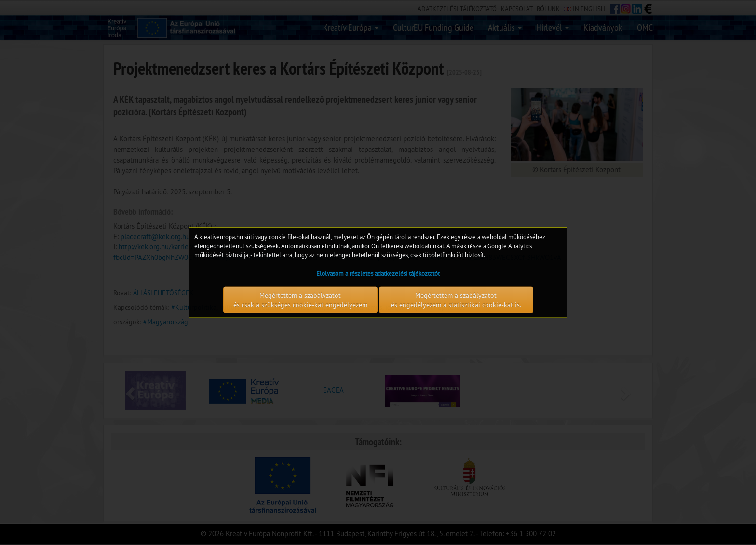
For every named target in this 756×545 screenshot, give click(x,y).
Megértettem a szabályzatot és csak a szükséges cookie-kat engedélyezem (300, 300)
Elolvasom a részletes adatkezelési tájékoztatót (378, 273)
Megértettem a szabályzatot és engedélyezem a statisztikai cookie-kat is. (456, 300)
